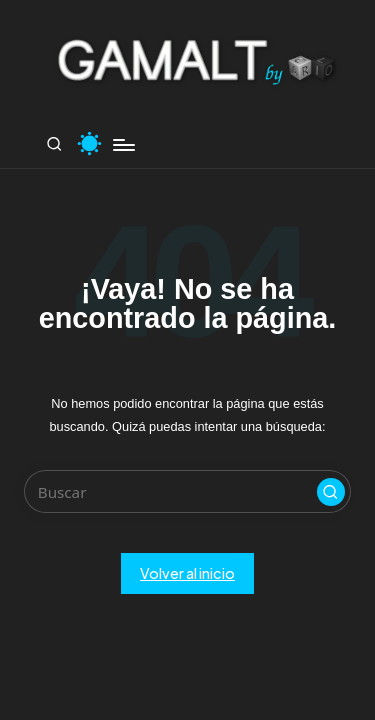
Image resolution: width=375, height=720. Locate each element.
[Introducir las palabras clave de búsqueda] (187, 491)
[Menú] (123, 144)
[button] (331, 492)
